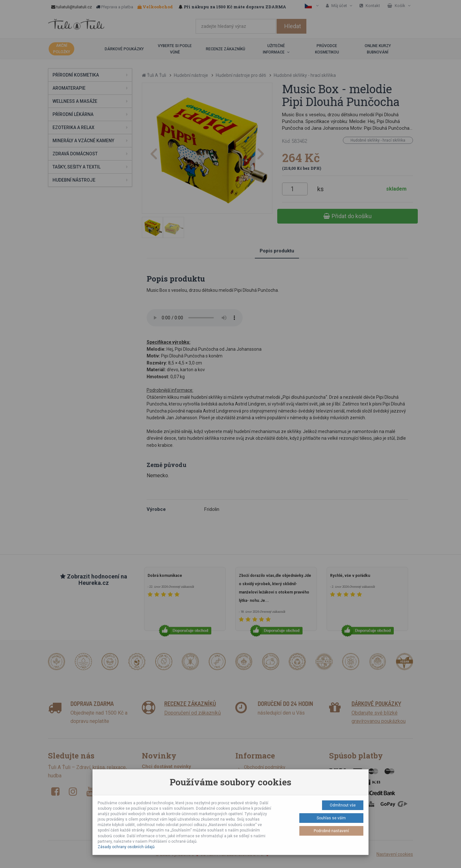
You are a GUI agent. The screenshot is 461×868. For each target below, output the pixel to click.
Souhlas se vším (331, 818)
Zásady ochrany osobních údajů (126, 847)
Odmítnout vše (343, 805)
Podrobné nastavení (331, 831)
